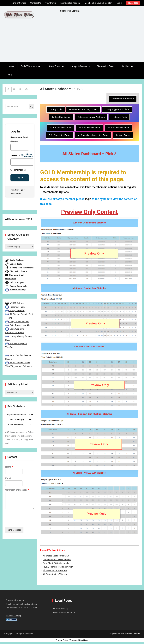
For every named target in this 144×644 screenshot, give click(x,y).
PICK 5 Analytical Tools (118, 128)
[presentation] (27, 522)
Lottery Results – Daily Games (83, 110)
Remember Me (18, 170)
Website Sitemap (15, 290)
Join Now (15, 190)
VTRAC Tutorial (15, 303)
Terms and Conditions (65, 612)
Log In (119, 3)
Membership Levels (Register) (98, 3)
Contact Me (36, 3)
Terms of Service (18, 3)
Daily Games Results (17, 322)
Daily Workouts (29, 66)
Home (11, 66)
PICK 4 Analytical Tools (89, 128)
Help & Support (15, 282)
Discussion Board (106, 66)
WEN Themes (133, 634)
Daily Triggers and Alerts (19, 325)
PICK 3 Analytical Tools (61, 128)
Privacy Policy (61, 609)
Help (10, 75)
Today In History (15, 311)
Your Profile (51, 3)
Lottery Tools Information (19, 268)
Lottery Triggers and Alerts (117, 110)
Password (15, 155)
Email (9, 478)
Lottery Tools (53, 66)
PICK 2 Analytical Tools (60, 135)
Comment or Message (17, 490)
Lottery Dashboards (61, 117)
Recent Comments (16, 286)
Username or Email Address (19, 139)
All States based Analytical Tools (93, 135)
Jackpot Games (79, 66)
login (88, 199)
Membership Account (70, 3)
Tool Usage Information (123, 99)
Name (9, 467)
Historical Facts (119, 117)
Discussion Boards (16, 271)
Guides (126, 66)
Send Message (14, 530)
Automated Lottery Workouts (91, 117)
